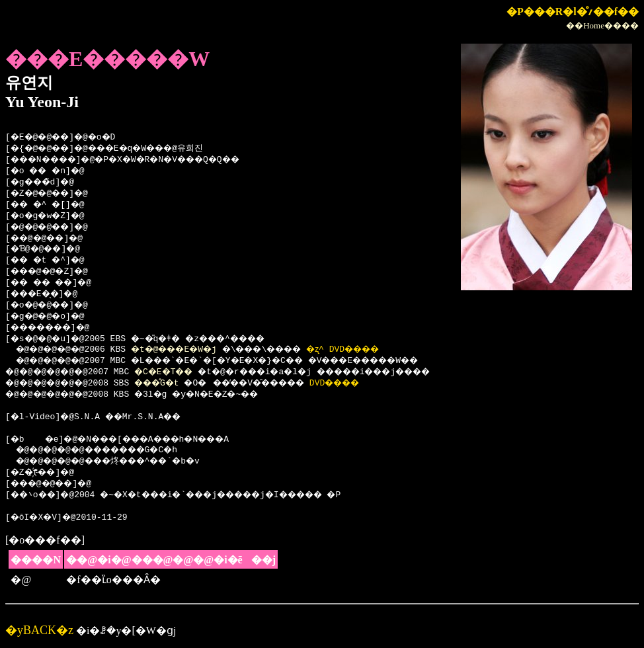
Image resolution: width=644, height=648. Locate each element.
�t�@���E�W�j (188, 350)
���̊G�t (171, 384)
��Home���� (602, 25)
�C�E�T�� (178, 372)
